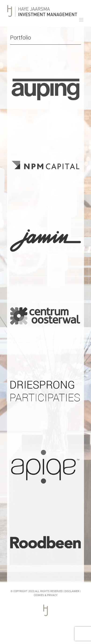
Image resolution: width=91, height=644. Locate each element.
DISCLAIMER (72, 591)
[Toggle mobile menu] (82, 20)
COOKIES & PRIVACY (46, 595)
